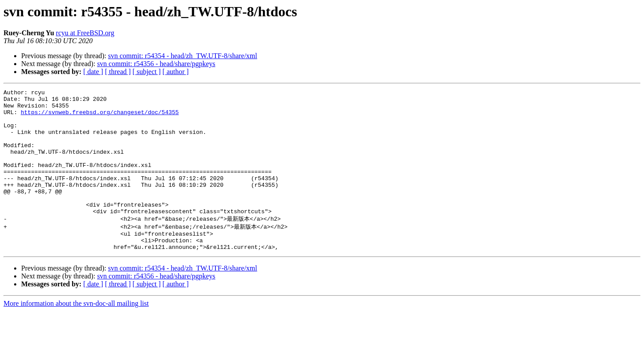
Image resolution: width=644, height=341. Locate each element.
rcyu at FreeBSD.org (85, 33)
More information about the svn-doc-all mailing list (76, 333)
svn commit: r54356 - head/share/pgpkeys (156, 64)
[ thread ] (118, 72)
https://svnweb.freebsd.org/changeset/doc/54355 (100, 117)
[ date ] (93, 72)
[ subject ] (147, 72)
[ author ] (176, 72)
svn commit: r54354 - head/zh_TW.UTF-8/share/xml (182, 56)
